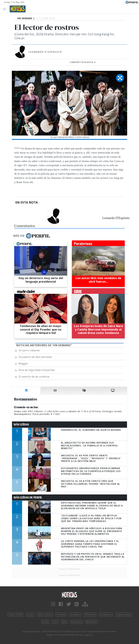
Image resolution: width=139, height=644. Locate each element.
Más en (32, 236)
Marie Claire (45, 615)
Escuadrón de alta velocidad (35, 357)
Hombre (75, 615)
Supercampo (124, 615)
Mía (64, 622)
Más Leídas (21, 424)
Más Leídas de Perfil (28, 497)
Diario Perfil (15, 615)
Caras (30, 615)
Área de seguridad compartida (37, 370)
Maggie (23, 363)
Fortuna (61, 615)
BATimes (92, 622)
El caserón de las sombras (34, 377)
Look (45, 622)
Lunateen (76, 622)
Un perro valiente (29, 350)
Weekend (90, 615)
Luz (55, 622)
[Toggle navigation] (5, 9)
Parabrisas (106, 615)
